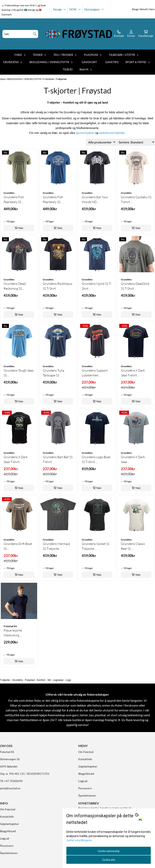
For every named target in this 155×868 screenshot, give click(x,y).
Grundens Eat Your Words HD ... (95, 199)
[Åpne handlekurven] (146, 34)
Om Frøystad (86, 752)
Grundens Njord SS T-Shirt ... (97, 286)
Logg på (83, 781)
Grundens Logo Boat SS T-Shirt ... (96, 459)
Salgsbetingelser (88, 766)
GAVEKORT (89, 62)
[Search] (35, 34)
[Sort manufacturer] (101, 142)
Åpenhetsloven (87, 796)
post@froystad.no (10, 788)
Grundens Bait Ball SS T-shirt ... (58, 459)
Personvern (85, 788)
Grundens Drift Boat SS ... (18, 546)
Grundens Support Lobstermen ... (95, 373)
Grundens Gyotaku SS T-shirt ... (136, 199)
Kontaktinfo (85, 759)
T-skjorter (61, 79)
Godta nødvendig (109, 851)
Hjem (3, 79)
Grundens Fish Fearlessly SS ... (14, 199)
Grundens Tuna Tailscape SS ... (53, 373)
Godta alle (109, 860)
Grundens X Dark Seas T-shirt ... (133, 373)
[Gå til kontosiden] (119, 34)
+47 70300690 (13, 781)
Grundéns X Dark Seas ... (133, 459)
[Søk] (20, 34)
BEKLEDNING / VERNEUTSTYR (24, 79)
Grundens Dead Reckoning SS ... (15, 286)
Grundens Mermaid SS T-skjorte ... (56, 546)
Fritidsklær (49, 79)
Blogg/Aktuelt (86, 774)
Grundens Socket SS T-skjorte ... (96, 546)
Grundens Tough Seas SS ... (19, 373)
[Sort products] (136, 142)
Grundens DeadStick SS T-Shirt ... (135, 286)
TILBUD (68, 69)
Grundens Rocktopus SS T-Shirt (58, 286)
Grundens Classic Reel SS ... (133, 546)
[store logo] (79, 34)
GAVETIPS (112, 62)
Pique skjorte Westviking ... (13, 633)
